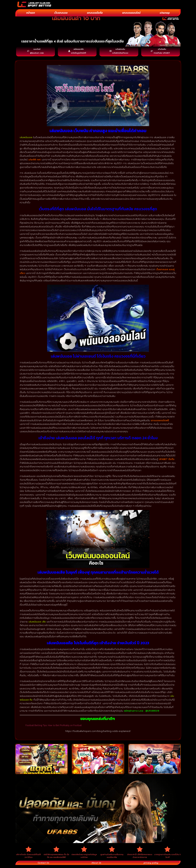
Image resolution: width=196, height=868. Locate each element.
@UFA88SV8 (152, 712)
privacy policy (151, 866)
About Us (96, 866)
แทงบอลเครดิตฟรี (160, 422)
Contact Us (43, 866)
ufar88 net (35, 161)
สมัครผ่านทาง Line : (135, 712)
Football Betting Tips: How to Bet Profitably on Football (54, 727)
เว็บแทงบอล (61, 13)
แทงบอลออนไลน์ (131, 13)
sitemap (165, 13)
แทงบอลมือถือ (95, 13)
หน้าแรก (31, 13)
